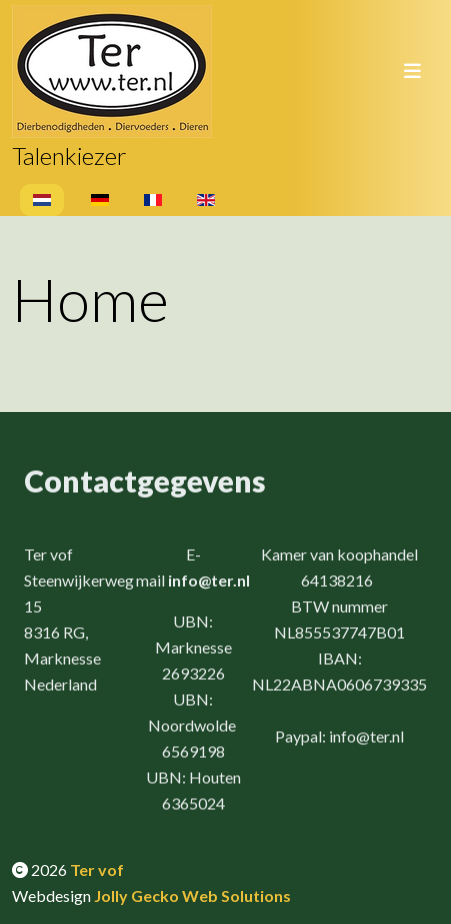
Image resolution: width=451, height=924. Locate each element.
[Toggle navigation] (412, 72)
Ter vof (97, 869)
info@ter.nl (209, 580)
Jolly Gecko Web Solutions (192, 895)
